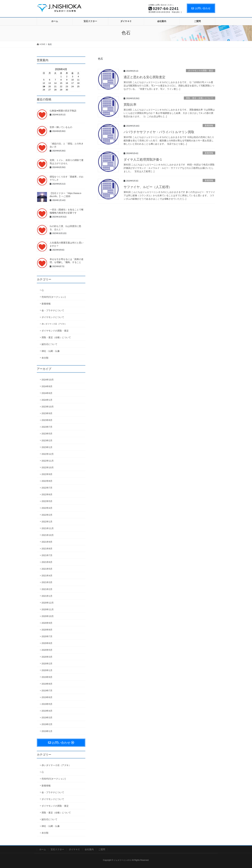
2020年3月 (47, 657)
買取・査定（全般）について (200, 98)
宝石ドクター (57, 849)
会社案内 (89, 849)
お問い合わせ (201, 8)
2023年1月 (47, 447)
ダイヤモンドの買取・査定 (201, 71)
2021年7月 (47, 555)
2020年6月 (47, 643)
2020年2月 (47, 664)
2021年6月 (47, 562)
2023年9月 (47, 413)
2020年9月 (47, 623)
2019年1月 (47, 731)
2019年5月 (47, 704)
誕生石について (50, 344)
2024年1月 (47, 400)
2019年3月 (47, 718)
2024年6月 (47, 393)
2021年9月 (47, 542)
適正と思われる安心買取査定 (144, 77)
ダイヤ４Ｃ (74, 849)
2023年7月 (47, 427)
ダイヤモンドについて (53, 317)
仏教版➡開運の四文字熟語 (63, 111)
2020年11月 (48, 609)
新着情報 (209, 126)
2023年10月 (48, 407)
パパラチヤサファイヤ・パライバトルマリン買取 (159, 132)
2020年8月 (47, 630)
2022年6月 (47, 494)
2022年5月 (47, 501)
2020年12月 (48, 603)
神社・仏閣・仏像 (51, 351)
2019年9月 (47, 677)
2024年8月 (47, 386)
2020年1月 (47, 670)
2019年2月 (47, 724)
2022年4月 (47, 508)
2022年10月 (48, 467)
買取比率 (130, 105)
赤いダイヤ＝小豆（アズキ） (54, 324)
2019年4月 (47, 711)
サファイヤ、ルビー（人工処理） (148, 187)
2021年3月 (47, 582)
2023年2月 (47, 441)
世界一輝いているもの (61, 127)
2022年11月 (48, 461)
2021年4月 (47, 576)
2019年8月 (47, 684)
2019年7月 (47, 691)
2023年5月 (47, 434)
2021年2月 (47, 589)
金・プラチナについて (53, 310)
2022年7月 (47, 488)
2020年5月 (47, 650)
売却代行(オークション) (54, 297)
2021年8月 (47, 549)
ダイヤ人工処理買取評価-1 (143, 159)
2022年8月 (47, 481)
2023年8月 (47, 420)
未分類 (45, 358)
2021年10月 (48, 535)
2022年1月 (47, 522)
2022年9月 (47, 474)
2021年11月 (48, 528)
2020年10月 (48, 616)
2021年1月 (47, 596)
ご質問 (102, 849)
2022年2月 (47, 515)
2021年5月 (47, 569)
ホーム (43, 849)
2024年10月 (48, 380)
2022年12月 (48, 454)
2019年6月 (47, 697)
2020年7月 (47, 636)
